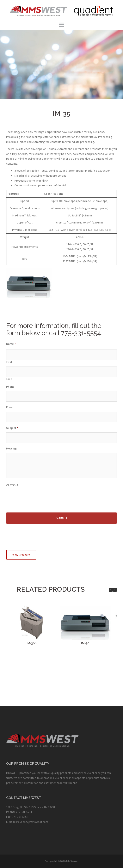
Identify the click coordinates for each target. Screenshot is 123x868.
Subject (12, 428)
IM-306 (32, 643)
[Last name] (61, 372)
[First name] (61, 355)
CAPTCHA (12, 485)
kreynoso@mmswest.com (32, 822)
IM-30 (85, 643)
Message (12, 448)
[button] (115, 590)
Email (10, 407)
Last (9, 379)
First (9, 362)
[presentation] (38, 498)
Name (11, 344)
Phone (10, 387)
